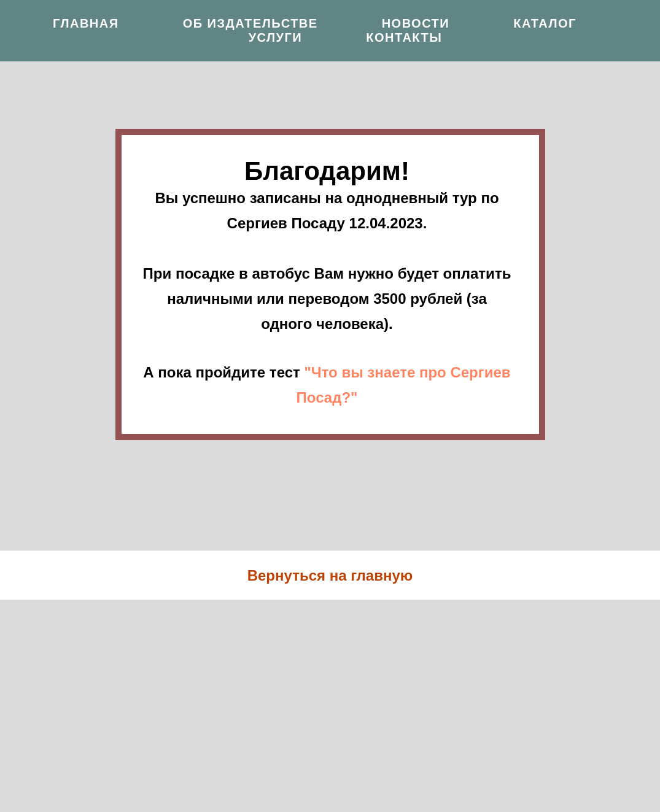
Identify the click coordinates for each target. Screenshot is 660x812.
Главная (86, 23)
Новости (416, 23)
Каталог (545, 23)
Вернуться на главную (330, 575)
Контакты (404, 37)
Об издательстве (250, 23)
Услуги (276, 37)
